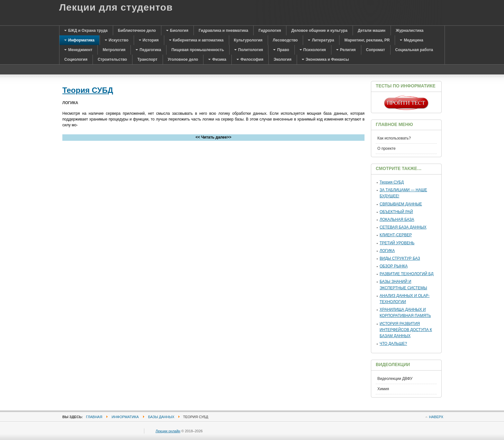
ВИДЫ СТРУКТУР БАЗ (400, 258)
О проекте (387, 148)
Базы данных (161, 417)
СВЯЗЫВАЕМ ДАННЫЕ (401, 204)
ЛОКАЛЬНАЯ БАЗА (397, 220)
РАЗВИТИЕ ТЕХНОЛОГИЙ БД (407, 274)
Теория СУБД (88, 90)
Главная (94, 417)
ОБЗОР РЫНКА (394, 266)
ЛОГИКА (387, 251)
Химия (383, 389)
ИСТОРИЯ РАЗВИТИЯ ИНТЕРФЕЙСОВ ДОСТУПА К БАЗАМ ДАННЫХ (406, 330)
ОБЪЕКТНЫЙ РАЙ (396, 212)
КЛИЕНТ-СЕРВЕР (396, 235)
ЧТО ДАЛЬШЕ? (393, 344)
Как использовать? (394, 138)
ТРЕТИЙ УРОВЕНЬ (397, 243)
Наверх (436, 417)
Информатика (125, 417)
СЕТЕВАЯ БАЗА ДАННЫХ (403, 227)
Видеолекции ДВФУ (395, 379)
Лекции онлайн (168, 431)
